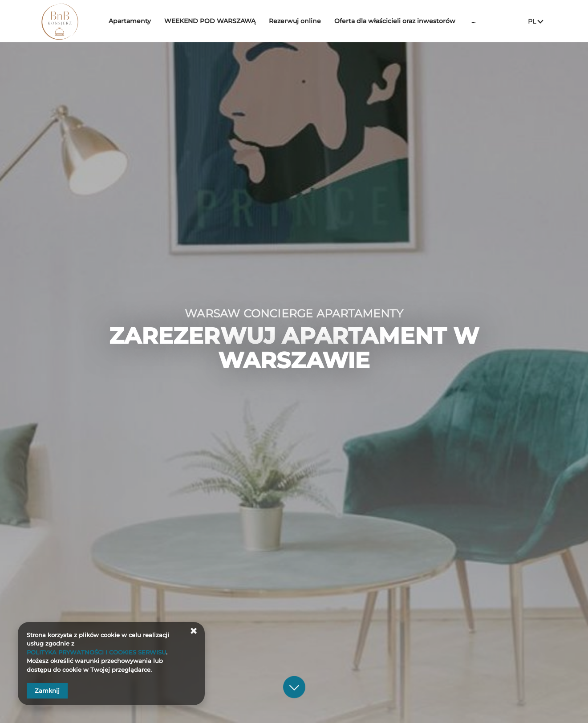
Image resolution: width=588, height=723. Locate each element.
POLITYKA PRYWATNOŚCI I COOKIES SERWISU (96, 652)
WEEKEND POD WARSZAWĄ (214, 21)
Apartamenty (134, 21)
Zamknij (47, 691)
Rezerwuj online (299, 21)
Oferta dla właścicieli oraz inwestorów (399, 21)
